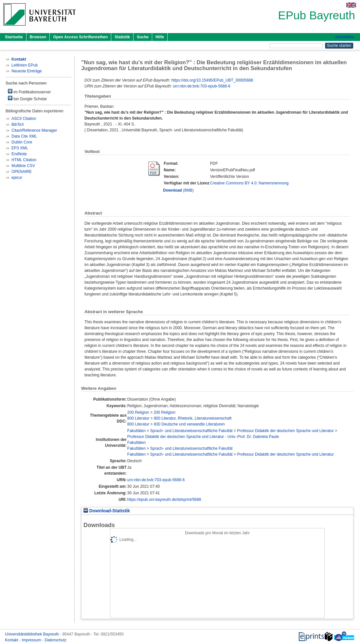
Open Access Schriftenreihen (80, 37)
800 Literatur (138, 418)
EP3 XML (20, 148)
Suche (143, 37)
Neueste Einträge (27, 71)
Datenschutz (55, 640)
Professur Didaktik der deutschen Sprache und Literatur (285, 431)
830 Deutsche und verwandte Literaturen (189, 424)
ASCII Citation (24, 119)
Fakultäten (136, 431)
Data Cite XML (24, 136)
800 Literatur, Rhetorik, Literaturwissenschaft (193, 418)
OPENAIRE (22, 172)
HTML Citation (24, 160)
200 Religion (138, 412)
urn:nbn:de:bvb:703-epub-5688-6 (201, 86)
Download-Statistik (107, 511)
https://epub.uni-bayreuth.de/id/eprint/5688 (164, 500)
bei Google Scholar (27, 98)
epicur (17, 178)
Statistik (122, 37)
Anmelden (345, 37)
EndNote (19, 154)
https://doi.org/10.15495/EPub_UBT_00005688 (212, 80)
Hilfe (160, 37)
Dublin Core (22, 142)
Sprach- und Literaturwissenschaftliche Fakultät (191, 431)
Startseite (14, 37)
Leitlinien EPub (25, 65)
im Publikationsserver (29, 92)
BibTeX (18, 124)
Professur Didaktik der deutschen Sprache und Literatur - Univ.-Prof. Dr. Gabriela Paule (203, 437)
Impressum (32, 640)
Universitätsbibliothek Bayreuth (32, 634)
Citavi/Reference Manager (34, 130)
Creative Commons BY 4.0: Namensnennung (249, 183)
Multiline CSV (23, 166)
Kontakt (12, 640)
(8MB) (178, 190)
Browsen (38, 37)
